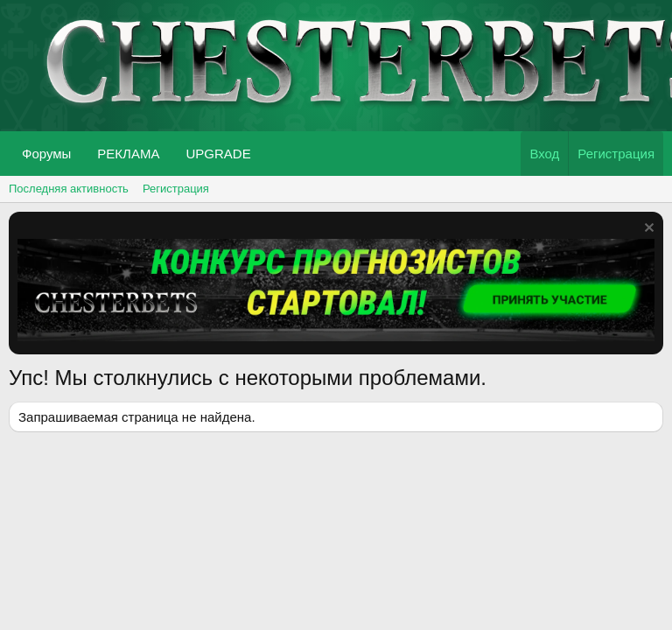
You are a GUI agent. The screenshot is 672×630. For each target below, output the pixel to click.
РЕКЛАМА (128, 154)
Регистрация (176, 189)
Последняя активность (69, 189)
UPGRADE (218, 154)
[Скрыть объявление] (647, 230)
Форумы (46, 154)
